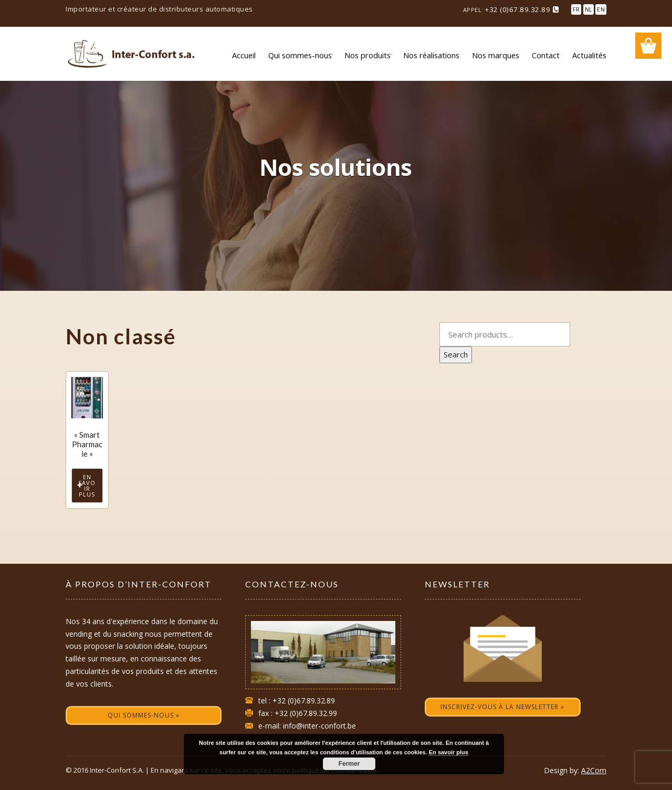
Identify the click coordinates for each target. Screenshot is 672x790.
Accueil (244, 55)
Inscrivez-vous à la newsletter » (502, 707)
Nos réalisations (431, 55)
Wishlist (648, 46)
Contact (546, 55)
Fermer (349, 764)
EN (601, 9)
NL (589, 9)
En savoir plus (87, 486)
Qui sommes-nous (300, 55)
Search (456, 354)
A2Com (594, 770)
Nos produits (367, 55)
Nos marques (496, 55)
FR (576, 9)
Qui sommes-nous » (144, 715)
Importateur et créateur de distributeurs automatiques (159, 9)
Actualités (589, 55)
